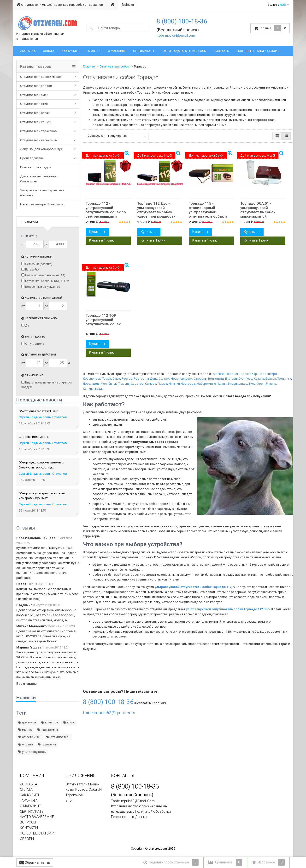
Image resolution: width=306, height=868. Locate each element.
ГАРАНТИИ (94, 51)
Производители (32, 158)
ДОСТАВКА (28, 51)
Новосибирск (268, 374)
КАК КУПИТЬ (70, 51)
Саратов (137, 384)
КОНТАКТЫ (222, 51)
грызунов (27, 722)
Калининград (92, 389)
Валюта (277, 5)
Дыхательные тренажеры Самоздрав (39, 179)
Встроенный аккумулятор (41, 287)
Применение (32, 375)
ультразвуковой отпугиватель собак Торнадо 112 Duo (228, 609)
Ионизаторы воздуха (36, 167)
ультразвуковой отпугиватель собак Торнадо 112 (193, 587)
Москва (219, 374)
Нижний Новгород (182, 384)
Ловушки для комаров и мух (41, 149)
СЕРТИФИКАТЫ (144, 51)
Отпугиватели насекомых (39, 140)
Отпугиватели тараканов (38, 131)
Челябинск (109, 384)
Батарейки (30, 269)
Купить (97, 232)
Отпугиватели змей (34, 95)
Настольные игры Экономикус (43, 204)
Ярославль (91, 384)
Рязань (271, 384)
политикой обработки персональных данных (141, 814)
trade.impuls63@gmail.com (176, 36)
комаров (50, 722)
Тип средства (33, 337)
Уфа (249, 379)
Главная (89, 66)
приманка (47, 744)
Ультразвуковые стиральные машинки (42, 193)
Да (25, 325)
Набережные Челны (212, 384)
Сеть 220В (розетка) (37, 264)
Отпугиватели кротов (36, 86)
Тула (252, 384)
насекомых (48, 730)
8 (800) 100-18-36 (182, 21)
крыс (69, 722)
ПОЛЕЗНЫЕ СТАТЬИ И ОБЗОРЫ (258, 51)
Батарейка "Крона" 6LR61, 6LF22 (45, 281)
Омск (116, 379)
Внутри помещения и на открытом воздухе (47, 385)
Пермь (162, 384)
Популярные (127, 136)
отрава (25, 744)
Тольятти (284, 379)
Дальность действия (39, 355)
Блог (128, 5)
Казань (259, 379)
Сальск (164, 379)
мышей (25, 730)
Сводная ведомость (34, 437)
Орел (261, 384)
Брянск (271, 379)
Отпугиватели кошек (35, 122)
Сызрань (200, 379)
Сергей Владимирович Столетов (43, 417)
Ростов (127, 379)
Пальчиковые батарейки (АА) (43, 275)
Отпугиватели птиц (34, 104)
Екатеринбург (235, 379)
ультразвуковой (32, 752)
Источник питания (37, 257)
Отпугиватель (33, 344)
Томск (107, 379)
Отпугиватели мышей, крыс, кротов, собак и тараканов (60, 5)
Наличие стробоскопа (40, 318)
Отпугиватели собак (35, 113)
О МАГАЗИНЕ (117, 51)
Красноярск (92, 379)
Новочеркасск (182, 379)
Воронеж (233, 374)
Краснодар (249, 374)
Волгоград (216, 379)
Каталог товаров (36, 67)
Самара (151, 384)
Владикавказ (238, 384)
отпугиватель (58, 737)
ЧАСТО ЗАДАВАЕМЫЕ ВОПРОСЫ (184, 51)
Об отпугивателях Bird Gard (38, 411)
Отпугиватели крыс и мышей (41, 77)
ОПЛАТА (49, 51)
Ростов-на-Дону (146, 379)
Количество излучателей (42, 298)
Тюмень (124, 384)
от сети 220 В (30, 737)
